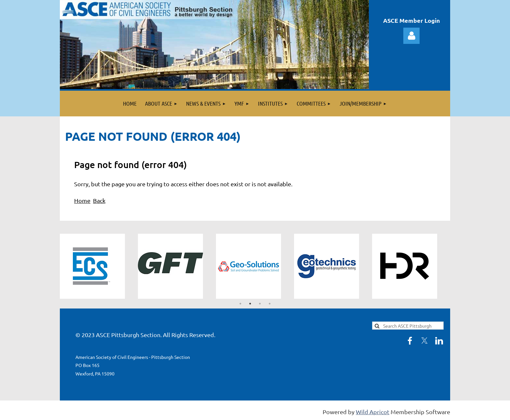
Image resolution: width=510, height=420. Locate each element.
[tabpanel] (99, 266)
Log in (411, 36)
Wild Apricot (373, 412)
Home (82, 200)
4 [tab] (270, 304)
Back (99, 200)
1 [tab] (240, 304)
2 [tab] (250, 304)
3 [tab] (260, 304)
